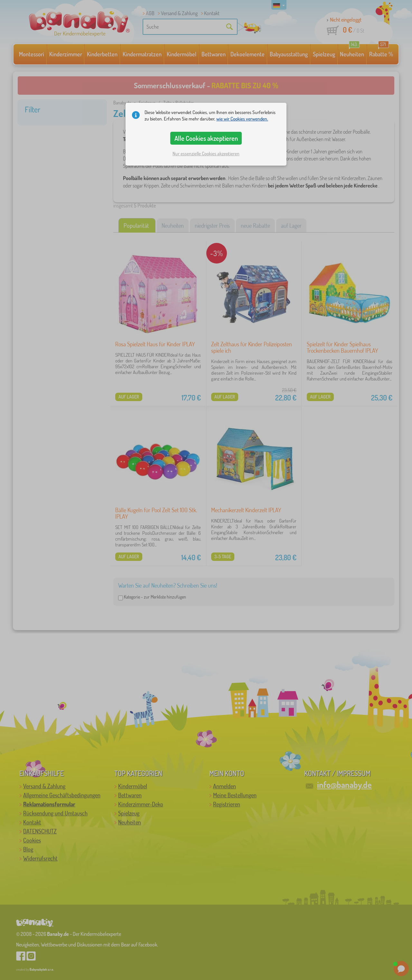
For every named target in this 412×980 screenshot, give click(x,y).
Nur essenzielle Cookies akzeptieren (206, 154)
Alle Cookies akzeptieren (206, 138)
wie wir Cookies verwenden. (242, 119)
